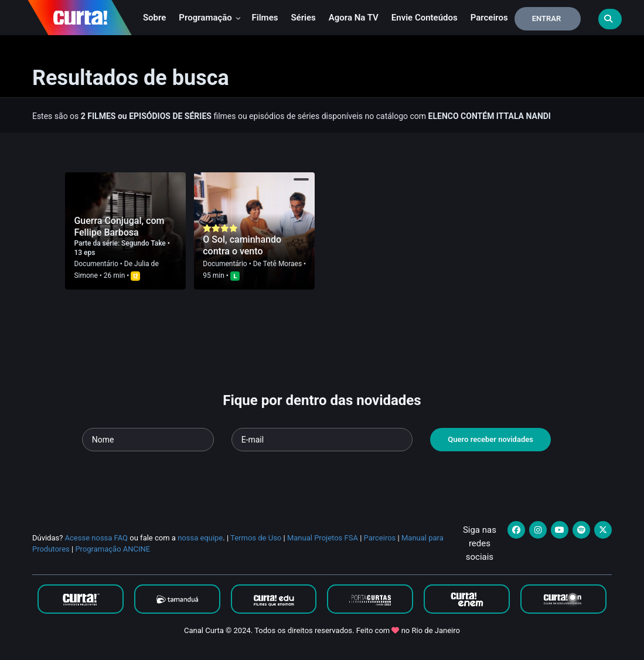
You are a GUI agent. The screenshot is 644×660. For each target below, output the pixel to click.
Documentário (96, 264)
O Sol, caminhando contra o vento (242, 245)
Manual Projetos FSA (323, 538)
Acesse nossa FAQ (97, 538)
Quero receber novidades (490, 439)
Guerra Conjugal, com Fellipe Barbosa (119, 227)
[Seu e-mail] (322, 440)
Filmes (265, 18)
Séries (303, 18)
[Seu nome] (148, 440)
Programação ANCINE (113, 549)
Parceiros (489, 18)
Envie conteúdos (425, 18)
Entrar (547, 18)
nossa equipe (200, 538)
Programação (209, 18)
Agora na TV (354, 18)
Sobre (154, 18)
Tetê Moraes (282, 264)
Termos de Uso (256, 538)
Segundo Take (144, 243)
